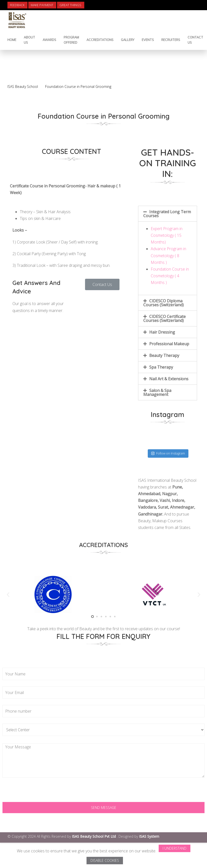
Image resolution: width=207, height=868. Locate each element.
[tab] (168, 214)
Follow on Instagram (168, 453)
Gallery (128, 40)
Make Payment (42, 5)
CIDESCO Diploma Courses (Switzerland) (163, 303)
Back (184, 75)
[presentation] (40, 792)
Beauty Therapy (164, 355)
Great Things (70, 5)
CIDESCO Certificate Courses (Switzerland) (164, 318)
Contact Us (195, 40)
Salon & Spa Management (157, 392)
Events (148, 40)
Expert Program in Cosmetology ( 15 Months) (167, 235)
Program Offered (71, 40)
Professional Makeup (169, 344)
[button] (102, 284)
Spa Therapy (161, 367)
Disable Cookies (105, 860)
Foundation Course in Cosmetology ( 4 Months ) (170, 276)
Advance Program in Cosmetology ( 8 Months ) (168, 255)
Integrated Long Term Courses (167, 214)
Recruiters (171, 40)
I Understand (175, 848)
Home (12, 40)
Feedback (17, 5)
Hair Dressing (162, 332)
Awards (49, 40)
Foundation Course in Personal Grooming (78, 87)
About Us (30, 40)
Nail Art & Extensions (169, 379)
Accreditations (100, 40)
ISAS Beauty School (23, 87)
